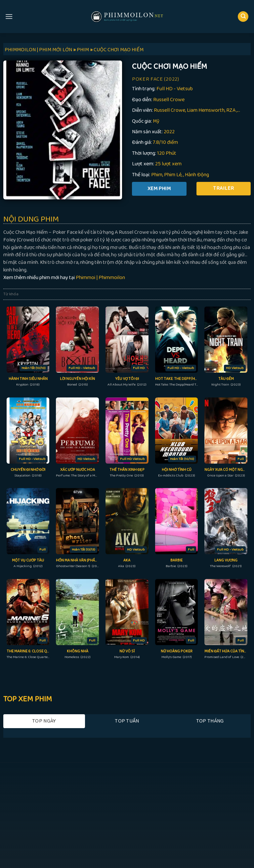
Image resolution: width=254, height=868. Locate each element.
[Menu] (9, 16)
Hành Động (197, 175)
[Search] (243, 17)
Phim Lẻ (173, 175)
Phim (157, 175)
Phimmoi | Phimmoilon (100, 278)
